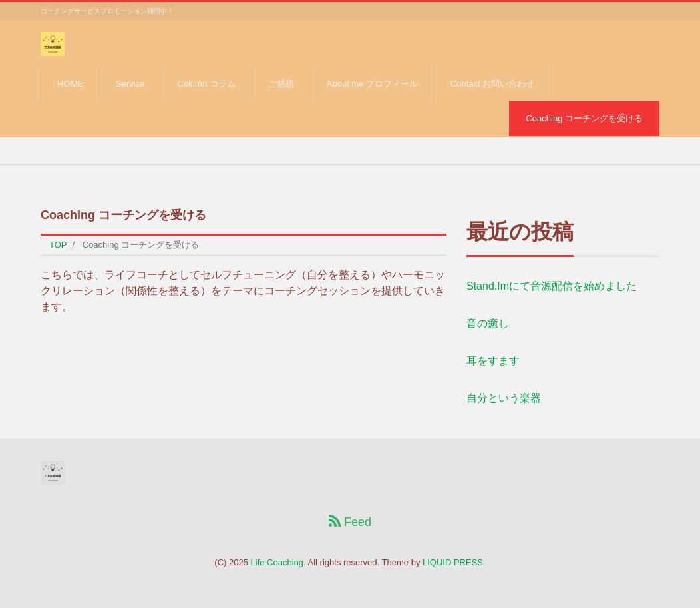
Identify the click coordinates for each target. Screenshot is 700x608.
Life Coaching (277, 562)
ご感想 (281, 84)
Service (130, 84)
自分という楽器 (504, 398)
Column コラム (206, 84)
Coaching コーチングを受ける (584, 118)
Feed (350, 522)
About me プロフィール (372, 84)
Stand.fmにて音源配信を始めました (552, 286)
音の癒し (488, 323)
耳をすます (493, 361)
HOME (70, 84)
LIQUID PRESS (453, 562)
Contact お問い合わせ (492, 84)
